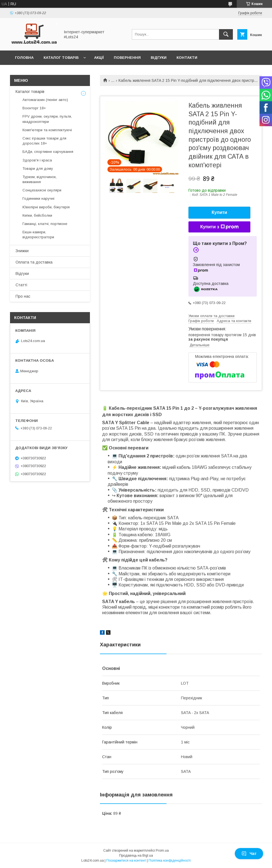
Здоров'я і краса (37, 160)
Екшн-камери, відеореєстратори (38, 235)
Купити (220, 212)
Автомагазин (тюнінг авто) (45, 100)
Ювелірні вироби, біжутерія (46, 207)
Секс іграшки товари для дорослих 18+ (44, 141)
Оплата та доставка (34, 262)
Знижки (22, 251)
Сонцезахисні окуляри (42, 190)
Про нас (23, 296)
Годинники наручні (38, 198)
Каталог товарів (61, 58)
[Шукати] (226, 34)
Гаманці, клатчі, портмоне (45, 224)
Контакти (187, 58)
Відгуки (159, 58)
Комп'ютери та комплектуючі (47, 130)
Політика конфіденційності (170, 861)
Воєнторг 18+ (34, 108)
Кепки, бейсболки (37, 215)
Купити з (219, 227)
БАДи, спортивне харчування (48, 152)
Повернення (127, 58)
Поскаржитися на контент (126, 861)
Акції (99, 58)
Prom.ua (162, 851)
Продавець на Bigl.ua (136, 856)
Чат (249, 854)
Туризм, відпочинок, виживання (40, 179)
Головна (24, 58)
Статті (21, 285)
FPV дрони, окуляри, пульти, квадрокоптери (47, 119)
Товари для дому (38, 169)
